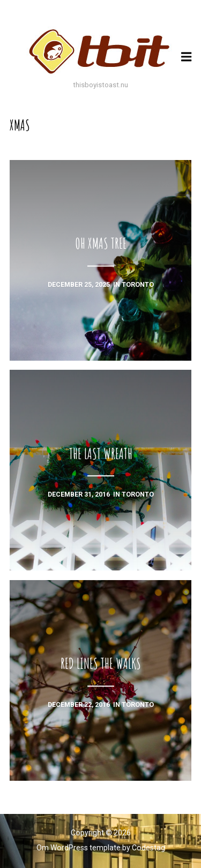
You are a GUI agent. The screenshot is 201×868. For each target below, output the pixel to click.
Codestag (148, 848)
